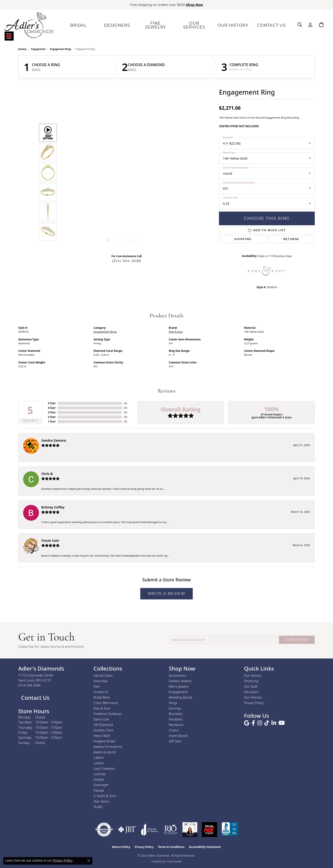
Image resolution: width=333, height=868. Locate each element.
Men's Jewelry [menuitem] (179, 686)
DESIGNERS (116, 25)
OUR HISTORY (232, 25)
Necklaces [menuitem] (176, 725)
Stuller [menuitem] (98, 807)
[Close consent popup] (89, 861)
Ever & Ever (176, 332)
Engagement (38, 49)
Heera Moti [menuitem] (102, 736)
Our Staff (251, 686)
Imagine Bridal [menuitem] (104, 741)
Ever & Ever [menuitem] (102, 708)
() (126, 403)
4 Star (52, 408)
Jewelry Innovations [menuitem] (108, 747)
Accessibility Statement (205, 847)
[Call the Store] (30, 685)
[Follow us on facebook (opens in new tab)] (253, 723)
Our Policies (253, 697)
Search (36, 70)
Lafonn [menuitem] (99, 758)
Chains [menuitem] (174, 730)
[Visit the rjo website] (170, 830)
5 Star (52, 403)
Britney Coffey (53, 507)
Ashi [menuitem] (97, 686)
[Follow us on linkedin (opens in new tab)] (274, 723)
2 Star (52, 417)
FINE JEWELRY (154, 25)
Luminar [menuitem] (100, 774)
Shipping (243, 239)
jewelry (22, 49)
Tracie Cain (50, 540)
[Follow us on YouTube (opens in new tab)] (282, 723)
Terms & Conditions (171, 847)
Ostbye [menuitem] (99, 779)
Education (251, 692)
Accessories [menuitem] (177, 675)
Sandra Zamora (54, 440)
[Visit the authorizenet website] (104, 830)
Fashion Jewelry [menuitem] (180, 681)
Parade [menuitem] (99, 790)
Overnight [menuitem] (101, 785)
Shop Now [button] (194, 5)
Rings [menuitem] (173, 703)
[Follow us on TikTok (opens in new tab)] (267, 723)
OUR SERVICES (193, 25)
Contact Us (35, 698)
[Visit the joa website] (150, 830)
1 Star (52, 421)
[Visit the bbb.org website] (230, 830)
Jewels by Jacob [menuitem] (105, 752)
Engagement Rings (61, 49)
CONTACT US (270, 25)
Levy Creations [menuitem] (104, 768)
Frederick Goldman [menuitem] (108, 714)
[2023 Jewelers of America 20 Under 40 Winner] (190, 830)
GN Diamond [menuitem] (103, 725)
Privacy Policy (254, 703)
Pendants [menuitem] (176, 719)
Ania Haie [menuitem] (101, 681)
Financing (251, 681)
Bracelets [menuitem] (176, 714)
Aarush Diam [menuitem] (103, 675)
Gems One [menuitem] (101, 719)
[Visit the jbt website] (127, 830)
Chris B (47, 474)
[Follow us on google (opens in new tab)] (247, 723)
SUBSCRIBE (297, 640)
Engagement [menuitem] (178, 692)
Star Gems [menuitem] (101, 801)
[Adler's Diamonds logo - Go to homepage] (29, 25)
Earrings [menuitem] (175, 708)
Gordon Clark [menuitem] (103, 730)
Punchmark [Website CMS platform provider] (174, 862)
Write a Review (166, 594)
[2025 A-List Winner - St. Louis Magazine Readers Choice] (209, 830)
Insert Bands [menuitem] (178, 736)
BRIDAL (77, 25)
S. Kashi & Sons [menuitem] (105, 796)
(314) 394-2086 (127, 261)
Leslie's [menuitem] (99, 763)
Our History (253, 675)
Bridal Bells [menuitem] (102, 697)
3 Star (52, 412)
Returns (291, 239)
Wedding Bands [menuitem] (181, 697)
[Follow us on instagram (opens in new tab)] (260, 723)
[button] (300, 25)
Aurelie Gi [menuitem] (101, 692)
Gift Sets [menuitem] (175, 741)
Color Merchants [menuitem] (106, 703)
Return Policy (121, 847)
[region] (125, 182)
